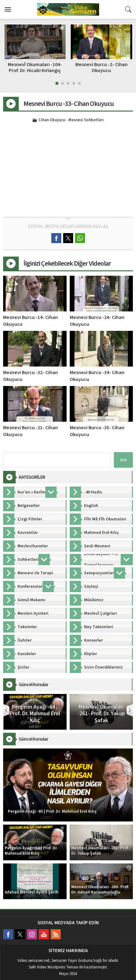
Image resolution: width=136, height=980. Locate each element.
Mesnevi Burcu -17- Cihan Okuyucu (35, 68)
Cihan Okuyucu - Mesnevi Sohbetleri (71, 120)
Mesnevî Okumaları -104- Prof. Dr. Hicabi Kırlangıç (101, 68)
